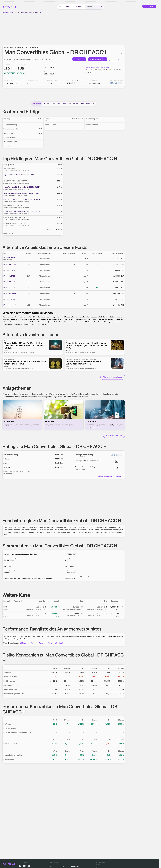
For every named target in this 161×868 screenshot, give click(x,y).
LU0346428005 (10, 293)
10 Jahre (59, 643)
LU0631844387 (9, 305)
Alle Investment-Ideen (113, 377)
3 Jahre (41, 643)
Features (78, 7)
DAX (52, 866)
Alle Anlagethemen (114, 435)
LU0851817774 (9, 257)
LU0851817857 (9, 282)
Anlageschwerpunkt (71, 104)
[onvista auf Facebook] (20, 866)
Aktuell (67, 7)
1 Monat (24, 643)
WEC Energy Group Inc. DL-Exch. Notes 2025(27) (22, 193)
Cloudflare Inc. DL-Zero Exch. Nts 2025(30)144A (22, 187)
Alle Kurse (56, 104)
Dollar (63, 866)
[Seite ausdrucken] (122, 53)
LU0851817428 (9, 276)
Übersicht (37, 104)
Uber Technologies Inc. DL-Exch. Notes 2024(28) (22, 199)
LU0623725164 (9, 299)
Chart (46, 104)
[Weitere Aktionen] (123, 607)
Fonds (14, 13)
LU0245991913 (9, 270)
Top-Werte (75, 866)
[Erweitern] (105, 59)
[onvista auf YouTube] (24, 866)
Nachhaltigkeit (88, 104)
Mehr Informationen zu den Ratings (109, 476)
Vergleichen (95, 59)
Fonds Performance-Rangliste (112, 636)
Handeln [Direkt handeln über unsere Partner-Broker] (116, 59)
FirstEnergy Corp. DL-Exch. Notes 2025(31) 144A (22, 211)
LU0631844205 (9, 288)
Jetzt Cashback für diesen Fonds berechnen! (97, 67)
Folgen (79, 59)
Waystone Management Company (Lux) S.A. (34, 59)
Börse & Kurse (7, 13)
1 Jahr (33, 643)
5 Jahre (50, 643)
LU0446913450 (9, 264)
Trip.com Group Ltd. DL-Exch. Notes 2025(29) (20, 175)
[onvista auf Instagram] (28, 866)
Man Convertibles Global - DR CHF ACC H (29, 13)
